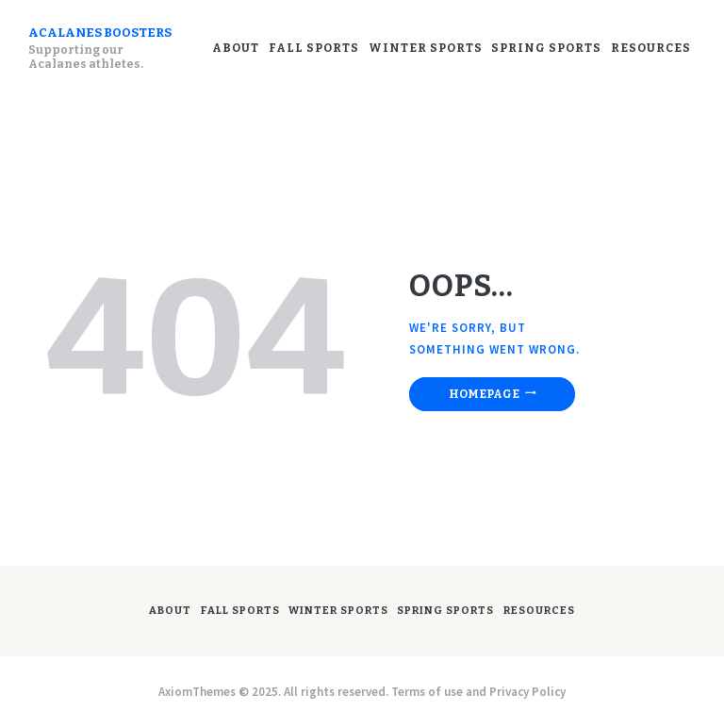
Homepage (484, 394)
